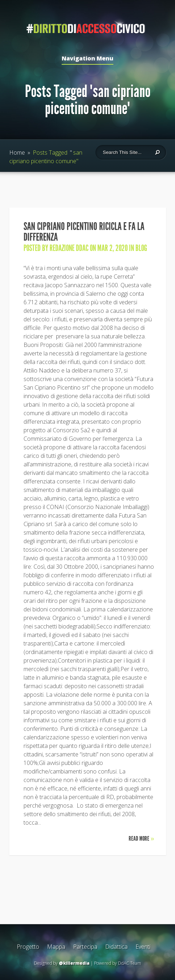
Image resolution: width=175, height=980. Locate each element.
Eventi (143, 947)
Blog (141, 248)
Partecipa (85, 947)
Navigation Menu (87, 59)
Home (17, 152)
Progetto (28, 947)
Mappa (56, 947)
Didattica (116, 947)
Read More (141, 839)
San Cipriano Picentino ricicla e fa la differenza (84, 232)
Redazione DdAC (69, 248)
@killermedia (74, 963)
